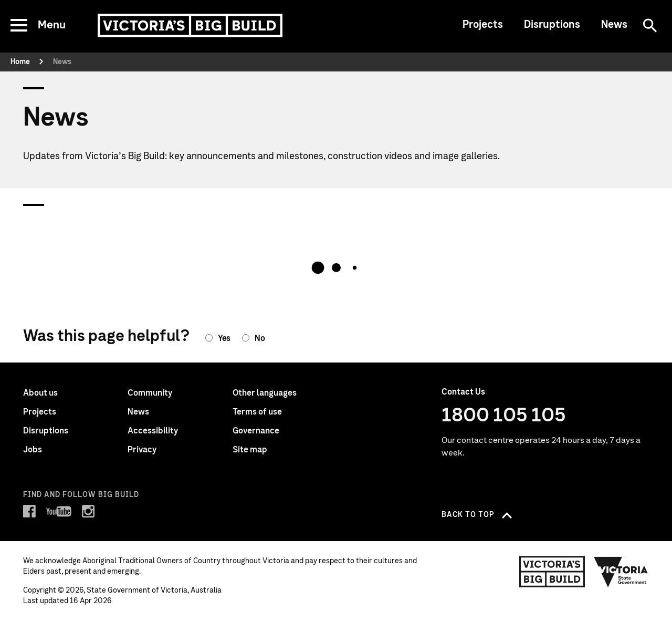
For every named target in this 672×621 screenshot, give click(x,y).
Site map (250, 450)
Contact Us (463, 392)
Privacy (142, 450)
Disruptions (552, 25)
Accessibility (153, 431)
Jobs (33, 450)
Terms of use (257, 412)
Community (150, 393)
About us (40, 393)
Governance (256, 431)
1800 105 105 (504, 416)
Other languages (265, 393)
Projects (483, 25)
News (614, 25)
